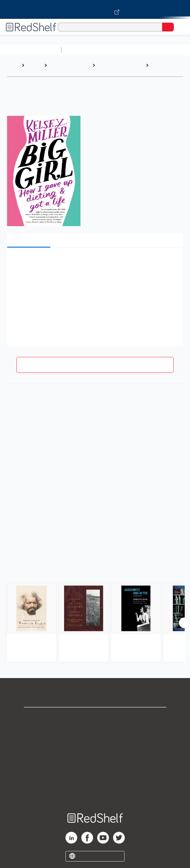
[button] (94, 261)
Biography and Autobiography (112, 68)
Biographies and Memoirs (66, 68)
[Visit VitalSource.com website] (95, 9)
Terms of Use (95, 756)
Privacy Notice (95, 743)
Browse (34, 65)
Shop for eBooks (95, 717)
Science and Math (115, 50)
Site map (95, 794)
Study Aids (79, 50)
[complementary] (95, 612)
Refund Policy (95, 768)
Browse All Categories (31, 50)
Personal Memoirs (161, 68)
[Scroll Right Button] (184, 623)
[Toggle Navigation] (180, 27)
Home (13, 65)
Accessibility (95, 781)
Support (95, 730)
